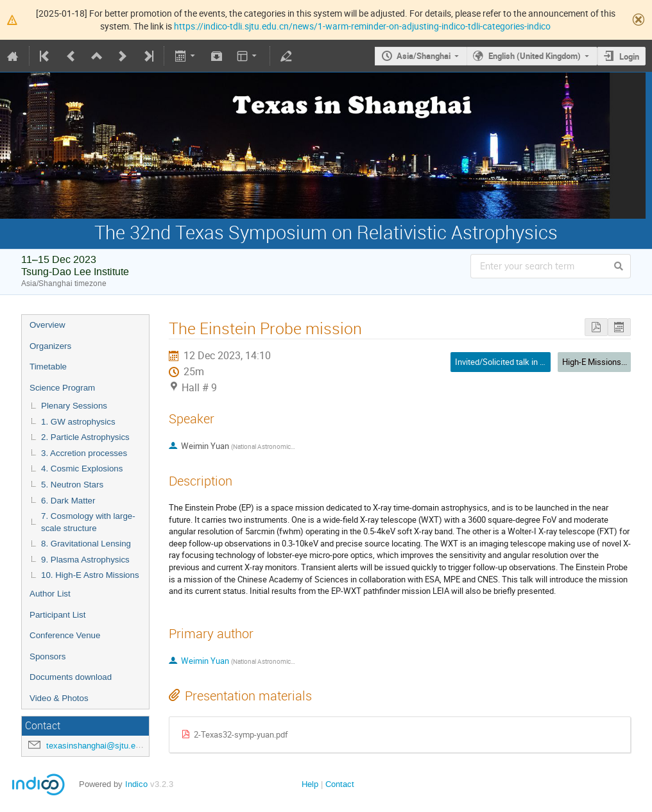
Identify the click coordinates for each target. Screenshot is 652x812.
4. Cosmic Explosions (82, 469)
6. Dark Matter (68, 501)
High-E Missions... (595, 362)
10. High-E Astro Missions (90, 575)
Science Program (62, 388)
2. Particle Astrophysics (85, 437)
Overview (47, 325)
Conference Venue (65, 635)
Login (629, 56)
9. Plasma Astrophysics (85, 560)
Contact (340, 784)
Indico (136, 784)
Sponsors (47, 656)
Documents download (71, 677)
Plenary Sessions (74, 406)
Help (310, 784)
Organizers (50, 346)
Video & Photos (59, 698)
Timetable (48, 367)
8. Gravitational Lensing (86, 544)
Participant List (57, 615)
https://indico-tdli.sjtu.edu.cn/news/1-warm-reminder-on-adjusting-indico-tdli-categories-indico (362, 26)
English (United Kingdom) (535, 56)
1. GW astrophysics (78, 422)
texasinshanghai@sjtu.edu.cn (101, 746)
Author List (50, 594)
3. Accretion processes (84, 453)
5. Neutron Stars (72, 485)
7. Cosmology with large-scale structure (88, 522)
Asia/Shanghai (424, 56)
